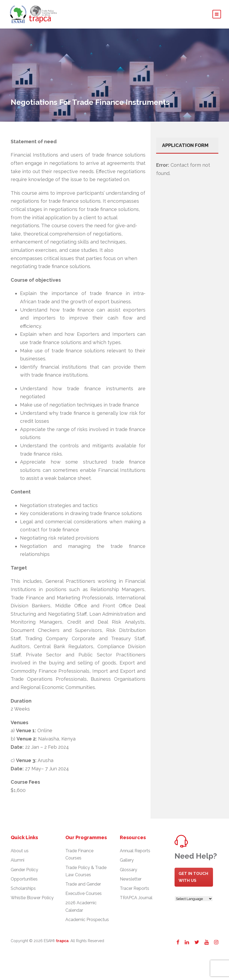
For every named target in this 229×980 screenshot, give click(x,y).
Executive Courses (84, 896)
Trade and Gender (83, 887)
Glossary (129, 872)
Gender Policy (24, 872)
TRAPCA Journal (136, 900)
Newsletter (131, 881)
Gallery (127, 863)
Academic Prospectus (87, 922)
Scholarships (23, 891)
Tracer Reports (135, 891)
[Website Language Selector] (194, 901)
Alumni (17, 863)
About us (20, 853)
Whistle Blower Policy (32, 900)
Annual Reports (135, 853)
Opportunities (24, 881)
